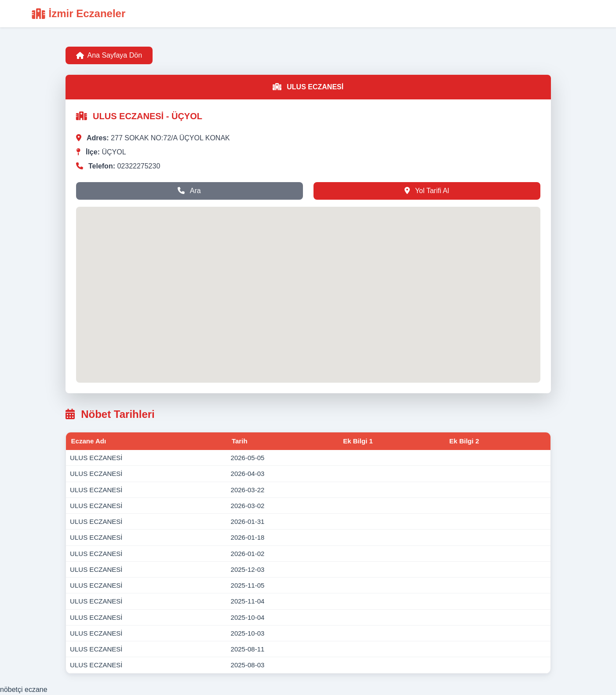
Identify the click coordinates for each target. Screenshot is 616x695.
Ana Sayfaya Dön (109, 55)
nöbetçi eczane (24, 690)
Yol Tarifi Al (427, 191)
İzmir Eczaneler (79, 13)
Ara (189, 191)
